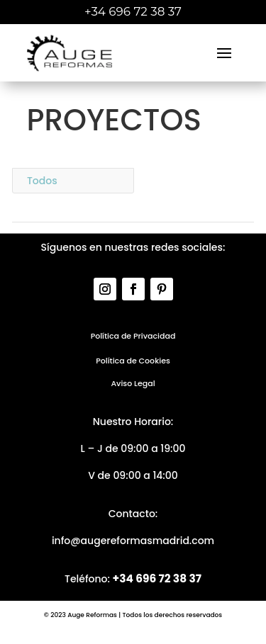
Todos (42, 181)
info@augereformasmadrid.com (133, 541)
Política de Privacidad (133, 336)
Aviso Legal (133, 383)
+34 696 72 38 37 (157, 578)
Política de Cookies (133, 361)
